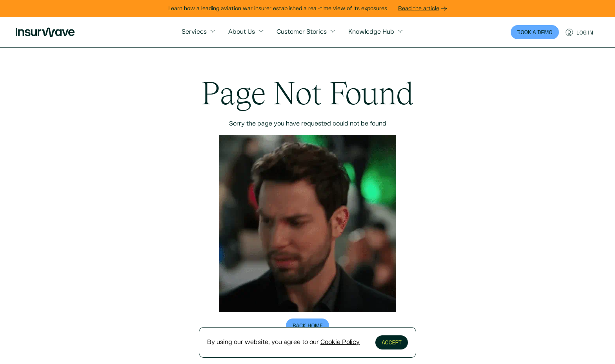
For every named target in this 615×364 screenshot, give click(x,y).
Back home (307, 326)
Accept (392, 342)
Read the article (423, 9)
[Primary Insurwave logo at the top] (45, 32)
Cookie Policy (340, 342)
